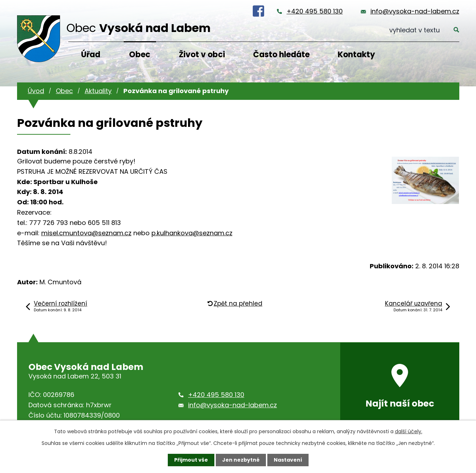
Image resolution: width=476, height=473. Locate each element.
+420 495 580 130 (315, 11)
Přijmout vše (191, 460)
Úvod (36, 91)
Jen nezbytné (241, 460)
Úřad (91, 55)
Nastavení (288, 460)
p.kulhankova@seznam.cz (192, 233)
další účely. (409, 431)
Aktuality (98, 91)
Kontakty (356, 55)
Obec (140, 55)
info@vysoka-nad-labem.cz (415, 11)
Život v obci (202, 55)
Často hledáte (281, 55)
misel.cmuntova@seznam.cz (86, 233)
